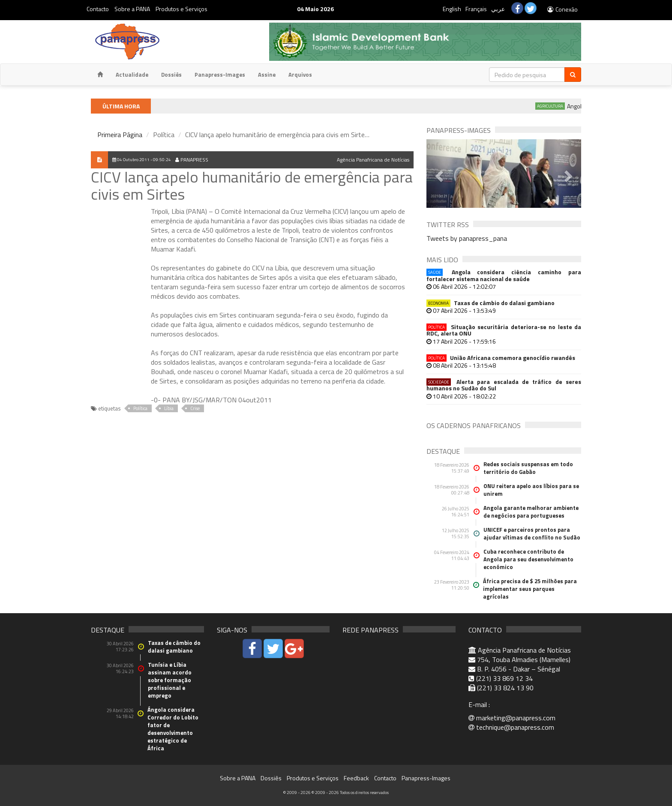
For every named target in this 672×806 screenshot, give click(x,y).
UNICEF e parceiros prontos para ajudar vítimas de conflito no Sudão (532, 533)
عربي (498, 9)
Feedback (356, 778)
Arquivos (300, 75)
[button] (438, 174)
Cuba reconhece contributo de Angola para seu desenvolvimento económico (528, 559)
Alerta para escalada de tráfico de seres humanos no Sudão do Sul (504, 385)
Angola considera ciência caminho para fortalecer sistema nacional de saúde (504, 275)
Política (140, 408)
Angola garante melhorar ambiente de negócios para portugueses (531, 512)
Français (476, 9)
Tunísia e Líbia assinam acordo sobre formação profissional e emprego (170, 680)
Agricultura (559, 106)
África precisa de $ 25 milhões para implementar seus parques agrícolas (530, 589)
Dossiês (171, 75)
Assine (267, 75)
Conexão (562, 9)
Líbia (169, 408)
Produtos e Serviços (181, 9)
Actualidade (132, 75)
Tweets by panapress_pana (467, 238)
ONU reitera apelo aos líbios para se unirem (531, 490)
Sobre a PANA (132, 9)
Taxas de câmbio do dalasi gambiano (490, 303)
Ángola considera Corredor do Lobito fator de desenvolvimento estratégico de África (173, 729)
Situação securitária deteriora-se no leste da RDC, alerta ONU (504, 330)
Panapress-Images (220, 75)
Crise (195, 408)
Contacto (98, 9)
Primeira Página (120, 135)
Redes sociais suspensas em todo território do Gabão (528, 468)
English (452, 9)
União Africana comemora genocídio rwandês (501, 358)
